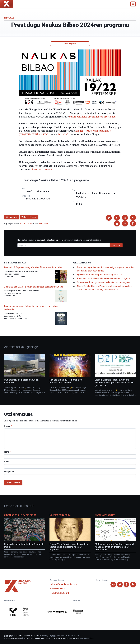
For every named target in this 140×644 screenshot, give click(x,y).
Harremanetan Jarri (59, 593)
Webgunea (9, 472)
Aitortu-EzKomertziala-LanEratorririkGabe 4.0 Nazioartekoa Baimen (53, 638)
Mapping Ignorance (105, 515)
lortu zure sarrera (42, 169)
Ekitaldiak (9, 18)
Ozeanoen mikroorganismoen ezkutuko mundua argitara (104, 282)
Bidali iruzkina (13, 482)
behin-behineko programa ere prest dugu (92, 117)
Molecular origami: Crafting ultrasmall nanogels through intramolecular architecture (114, 547)
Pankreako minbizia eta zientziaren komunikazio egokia (104, 278)
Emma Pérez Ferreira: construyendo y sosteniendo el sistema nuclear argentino (69, 547)
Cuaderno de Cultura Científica (20, 515)
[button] (109, 218)
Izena (7, 452)
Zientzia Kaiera (57, 589)
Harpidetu (116, 245)
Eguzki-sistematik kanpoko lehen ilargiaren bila (100, 275)
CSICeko (46, 134)
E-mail (8, 462)
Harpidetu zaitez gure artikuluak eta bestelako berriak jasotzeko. (59, 240)
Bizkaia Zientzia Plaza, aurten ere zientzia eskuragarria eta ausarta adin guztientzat (114, 383)
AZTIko (36, 134)
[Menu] (133, 4)
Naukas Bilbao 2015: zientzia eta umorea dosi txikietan (66, 381)
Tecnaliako (64, 134)
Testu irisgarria (70, 44)
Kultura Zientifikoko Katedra (63, 584)
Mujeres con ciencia (60, 515)
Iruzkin (8, 426)
